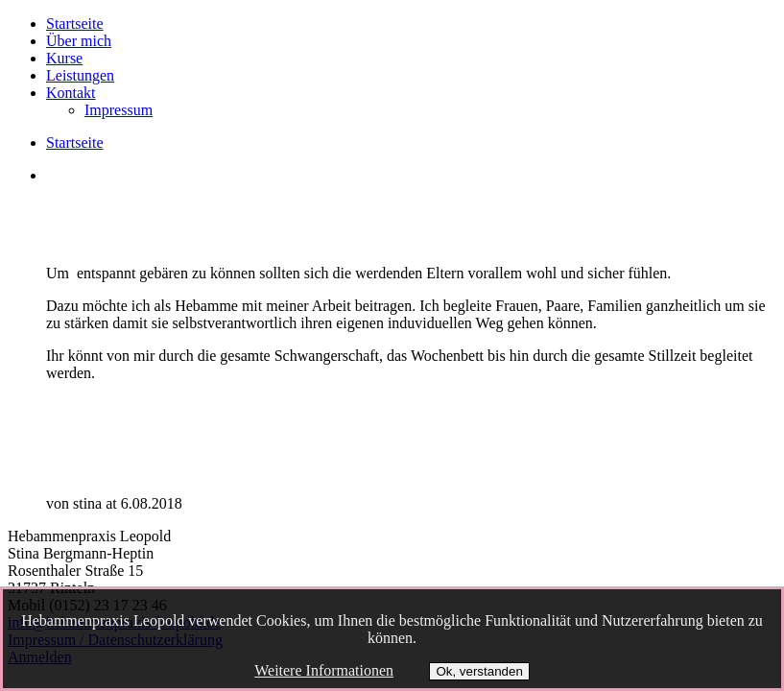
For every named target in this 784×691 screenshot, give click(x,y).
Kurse (64, 58)
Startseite (75, 24)
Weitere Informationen (324, 670)
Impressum (119, 110)
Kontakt (71, 93)
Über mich (79, 41)
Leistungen (80, 75)
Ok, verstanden (479, 671)
